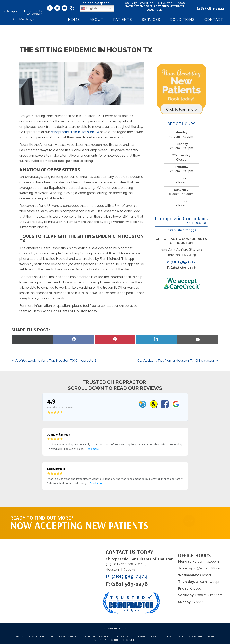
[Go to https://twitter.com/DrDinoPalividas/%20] (57, 9)
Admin (19, 636)
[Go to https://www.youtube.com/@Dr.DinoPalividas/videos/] (64, 9)
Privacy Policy (147, 636)
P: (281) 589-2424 (181, 262)
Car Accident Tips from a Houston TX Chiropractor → (178, 360)
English (89, 8)
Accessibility (37, 636)
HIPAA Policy (125, 636)
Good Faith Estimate (202, 636)
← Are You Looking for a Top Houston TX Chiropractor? (54, 360)
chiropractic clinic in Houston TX (75, 132)
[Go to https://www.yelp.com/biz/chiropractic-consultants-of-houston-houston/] (72, 8)
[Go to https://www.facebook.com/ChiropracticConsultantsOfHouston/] (50, 9)
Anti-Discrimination (64, 636)
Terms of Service (173, 636)
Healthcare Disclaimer (97, 636)
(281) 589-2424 (211, 8)
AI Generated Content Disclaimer (115, 640)
